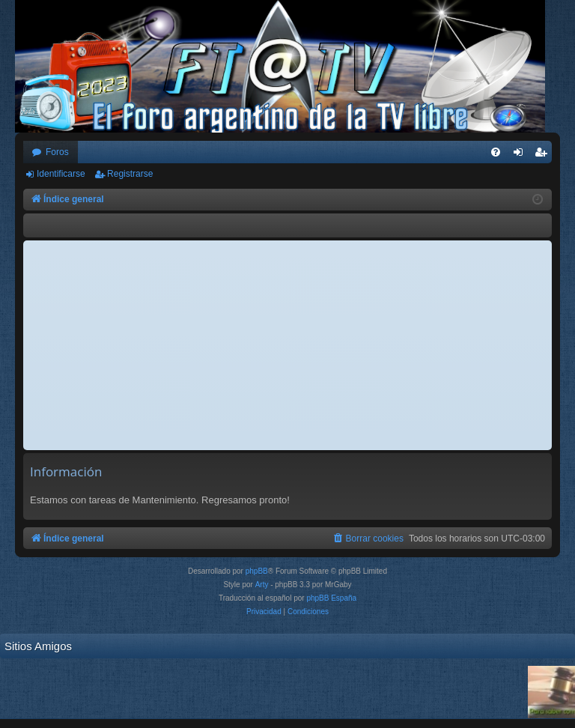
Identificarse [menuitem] (521, 155)
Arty (262, 585)
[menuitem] (496, 152)
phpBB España (331, 598)
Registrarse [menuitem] (544, 155)
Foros (57, 152)
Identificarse (61, 174)
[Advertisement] (287, 345)
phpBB (257, 571)
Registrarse (130, 174)
